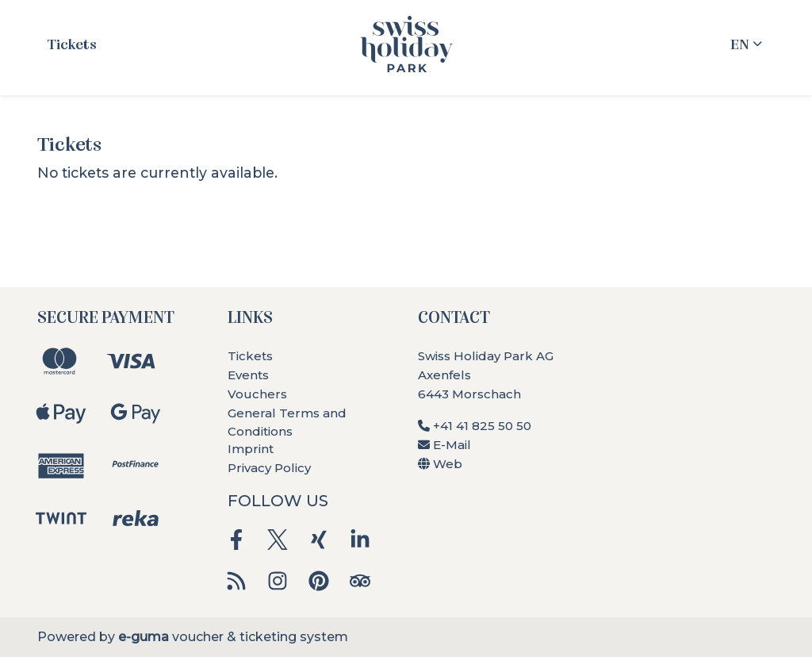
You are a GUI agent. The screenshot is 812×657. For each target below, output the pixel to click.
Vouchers (257, 394)
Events (248, 375)
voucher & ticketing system (233, 637)
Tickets (72, 44)
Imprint (251, 449)
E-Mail (444, 445)
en (740, 44)
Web (440, 464)
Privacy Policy (269, 468)
